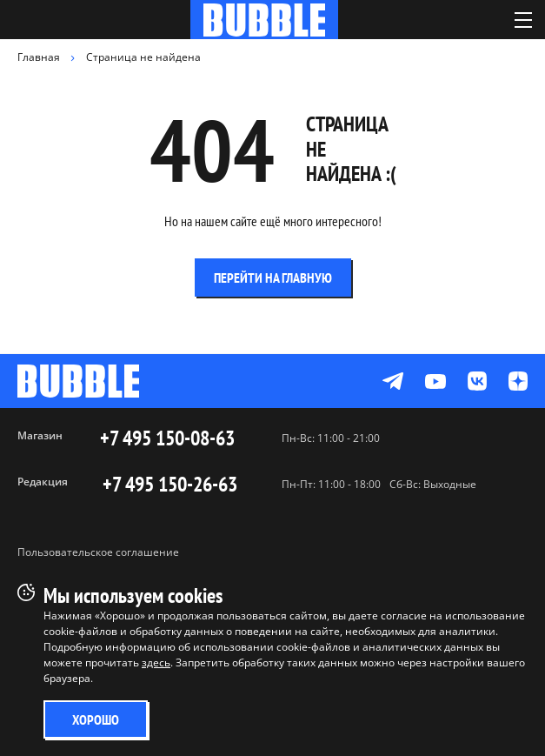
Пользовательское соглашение (98, 552)
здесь (156, 662)
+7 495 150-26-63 (170, 485)
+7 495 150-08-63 (167, 438)
